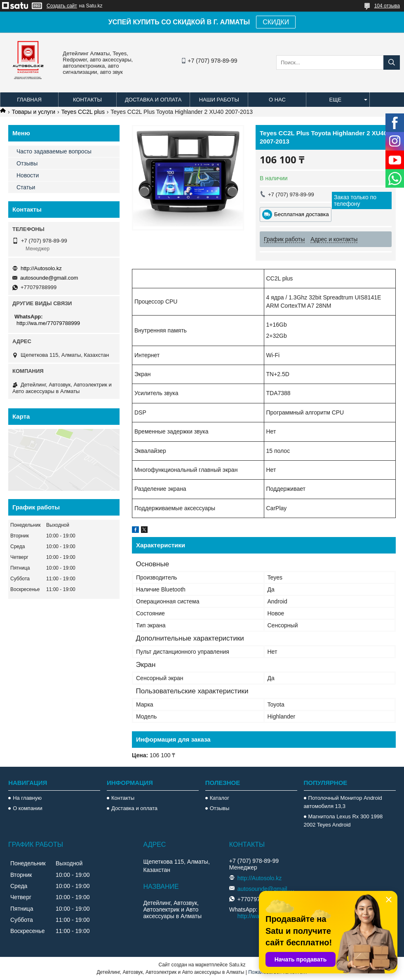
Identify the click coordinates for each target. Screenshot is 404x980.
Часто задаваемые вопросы (54, 151)
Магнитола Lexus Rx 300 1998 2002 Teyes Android (343, 821)
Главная (29, 100)
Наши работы (219, 100)
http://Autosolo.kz (41, 268)
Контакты (87, 100)
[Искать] (392, 62)
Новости (28, 175)
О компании (28, 808)
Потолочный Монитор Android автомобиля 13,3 (343, 802)
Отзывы (27, 163)
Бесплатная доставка (302, 214)
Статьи (26, 187)
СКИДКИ (276, 22)
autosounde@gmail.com (49, 278)
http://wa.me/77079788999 (48, 323)
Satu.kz (237, 965)
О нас (277, 100)
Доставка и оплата (153, 100)
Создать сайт (62, 6)
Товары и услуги (33, 112)
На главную (27, 798)
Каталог (220, 798)
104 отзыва (387, 6)
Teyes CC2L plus (83, 112)
